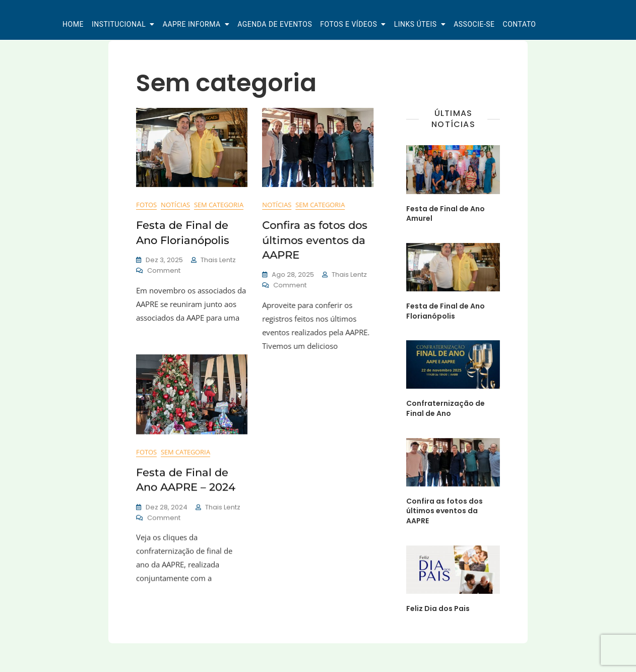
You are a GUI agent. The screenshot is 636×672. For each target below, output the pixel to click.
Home (73, 24)
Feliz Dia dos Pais (438, 608)
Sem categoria (219, 205)
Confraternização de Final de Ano (446, 408)
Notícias (175, 205)
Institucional (119, 24)
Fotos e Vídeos (348, 24)
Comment (164, 271)
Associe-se (474, 24)
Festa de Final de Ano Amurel (446, 214)
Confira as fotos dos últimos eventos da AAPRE (313, 240)
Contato (520, 24)
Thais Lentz (218, 260)
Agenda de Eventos (275, 24)
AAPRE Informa (192, 24)
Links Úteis (416, 24)
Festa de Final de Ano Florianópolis (446, 311)
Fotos (146, 205)
